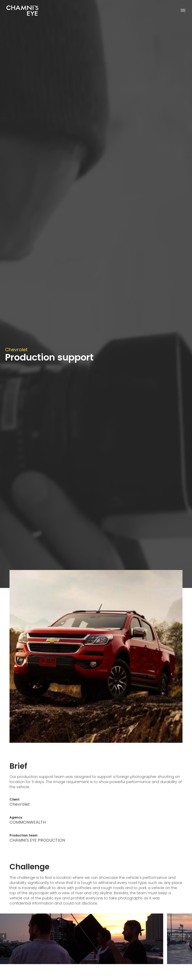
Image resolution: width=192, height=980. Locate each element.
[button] (189, 936)
